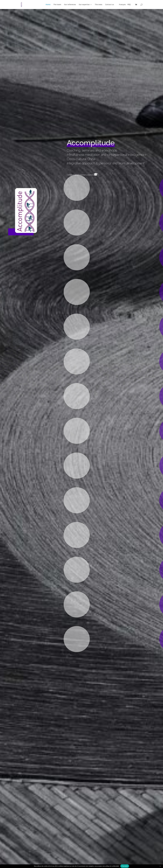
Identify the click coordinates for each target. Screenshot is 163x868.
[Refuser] (160, 866)
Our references (70, 5)
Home (48, 5)
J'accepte (125, 866)
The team (57, 5)
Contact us (110, 5)
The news (98, 5)
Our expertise (84, 5)
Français (122, 5)
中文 (129, 5)
